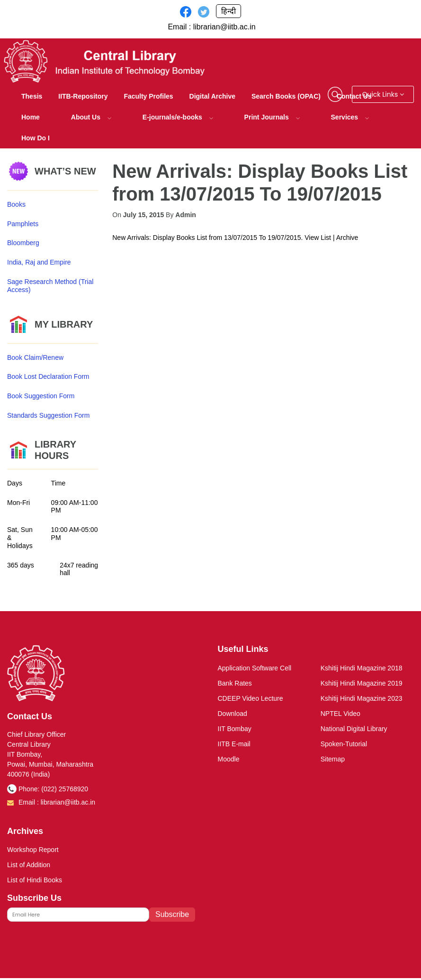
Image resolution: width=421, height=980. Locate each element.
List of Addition (29, 865)
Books (16, 204)
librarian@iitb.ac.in (224, 27)
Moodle (229, 759)
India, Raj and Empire (39, 262)
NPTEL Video (340, 714)
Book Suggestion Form (41, 396)
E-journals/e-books (178, 117)
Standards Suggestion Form (48, 415)
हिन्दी (228, 11)
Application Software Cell (255, 668)
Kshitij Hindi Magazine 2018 (362, 668)
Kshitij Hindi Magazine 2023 (362, 698)
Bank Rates (235, 683)
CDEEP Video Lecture (251, 698)
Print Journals (272, 117)
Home (31, 117)
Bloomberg (23, 243)
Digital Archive (213, 96)
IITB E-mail (234, 744)
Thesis (32, 96)
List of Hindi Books (35, 880)
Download (233, 714)
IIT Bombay (235, 729)
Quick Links (383, 94)
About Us (91, 117)
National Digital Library (354, 729)
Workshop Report (33, 850)
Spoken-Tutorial (344, 744)
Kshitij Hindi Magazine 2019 (362, 683)
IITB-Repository (83, 96)
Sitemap (333, 759)
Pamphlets (23, 224)
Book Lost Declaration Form (48, 376)
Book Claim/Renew (35, 357)
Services (350, 117)
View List (318, 238)
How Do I (36, 138)
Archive (347, 238)
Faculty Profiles (148, 96)
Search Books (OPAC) (286, 96)
